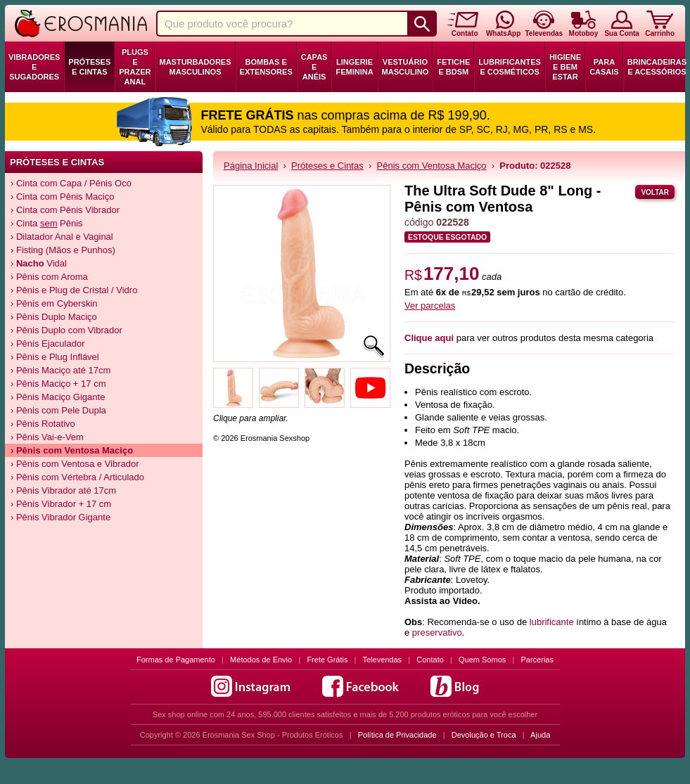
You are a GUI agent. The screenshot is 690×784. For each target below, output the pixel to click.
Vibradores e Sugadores (34, 67)
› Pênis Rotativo (43, 424)
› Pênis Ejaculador (48, 343)
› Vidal (39, 263)
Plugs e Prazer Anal (135, 67)
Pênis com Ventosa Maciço (432, 166)
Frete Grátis (327, 660)
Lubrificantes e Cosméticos (510, 67)
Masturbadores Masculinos (195, 67)
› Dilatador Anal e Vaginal (62, 237)
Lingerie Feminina (354, 67)
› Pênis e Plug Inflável (55, 357)
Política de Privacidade (397, 735)
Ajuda (540, 735)
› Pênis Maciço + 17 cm (58, 384)
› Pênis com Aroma (49, 277)
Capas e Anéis (314, 67)
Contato (430, 660)
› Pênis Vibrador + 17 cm (61, 504)
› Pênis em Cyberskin (54, 303)
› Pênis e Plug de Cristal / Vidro (74, 290)
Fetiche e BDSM (453, 67)
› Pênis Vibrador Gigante (60, 517)
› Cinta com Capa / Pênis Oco (71, 183)
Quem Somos (482, 660)
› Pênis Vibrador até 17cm (63, 490)
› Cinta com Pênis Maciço (62, 197)
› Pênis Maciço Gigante (58, 397)
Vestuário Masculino (405, 67)
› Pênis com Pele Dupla (58, 410)
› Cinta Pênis (47, 223)
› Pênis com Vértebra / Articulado (77, 477)
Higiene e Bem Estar (565, 67)
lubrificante (552, 622)
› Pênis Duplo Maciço (54, 317)
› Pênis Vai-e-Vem (47, 437)
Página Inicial (251, 166)
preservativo (437, 632)
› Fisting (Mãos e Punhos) (63, 250)
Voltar (655, 192)
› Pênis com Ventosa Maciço (72, 450)
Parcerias (537, 660)
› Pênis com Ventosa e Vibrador (75, 464)
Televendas (382, 660)
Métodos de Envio (261, 660)
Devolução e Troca (484, 735)
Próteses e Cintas (89, 67)
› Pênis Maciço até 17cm (60, 370)
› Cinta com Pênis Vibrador (65, 210)
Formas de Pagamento (176, 660)
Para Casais (604, 67)
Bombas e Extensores (266, 67)
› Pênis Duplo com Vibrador (66, 330)
